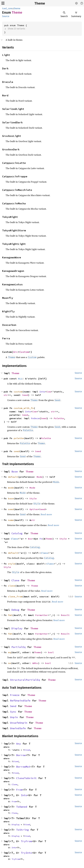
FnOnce (35, 418)
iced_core (7, 8)
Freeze (15, 695)
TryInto (26, 853)
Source (6, 16)
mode (11, 488)
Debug (15, 610)
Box (30, 539)
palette (19, 438)
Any (19, 744)
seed (17, 451)
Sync (13, 712)
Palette (59, 418)
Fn (41, 539)
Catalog (17, 533)
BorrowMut (23, 767)
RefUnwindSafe (20, 701)
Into (42, 392)
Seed (25, 395)
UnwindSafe (18, 728)
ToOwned (22, 807)
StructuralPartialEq (25, 680)
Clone (15, 580)
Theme (40, 3)
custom (18, 392)
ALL (20, 379)
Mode (39, 477)
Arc (16, 352)
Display (17, 628)
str (6, 395)
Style (33, 498)
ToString (22, 830)
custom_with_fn (24, 408)
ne (9, 663)
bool (51, 652)
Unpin (14, 717)
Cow (49, 392)
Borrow (21, 755)
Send (13, 706)
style (12, 564)
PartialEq (19, 647)
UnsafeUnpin (19, 723)
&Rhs (35, 663)
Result (65, 615)
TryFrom (26, 841)
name (11, 520)
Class (14, 539)
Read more (46, 514)
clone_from (15, 596)
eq (9, 652)
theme (17, 8)
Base (15, 472)
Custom (24, 352)
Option (34, 509)
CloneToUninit (26, 778)
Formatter (42, 615)
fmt (10, 615)
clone (12, 586)
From (19, 790)
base (11, 498)
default (13, 477)
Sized (27, 750)
